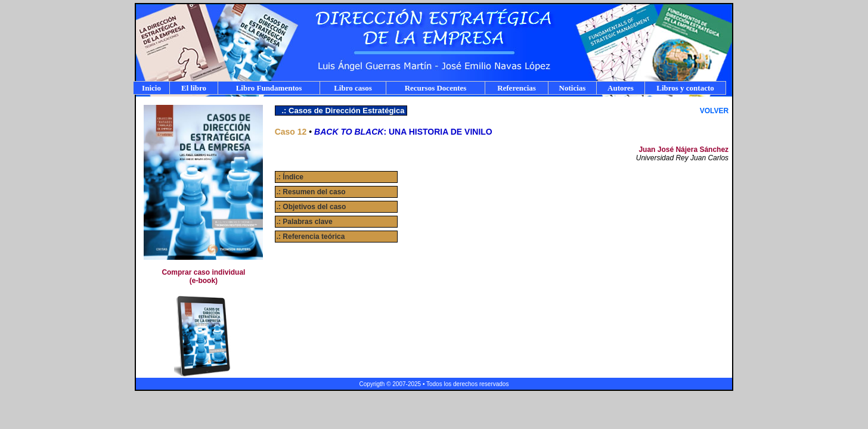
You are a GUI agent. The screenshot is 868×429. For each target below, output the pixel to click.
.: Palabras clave (305, 222)
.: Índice (290, 177)
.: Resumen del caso (311, 192)
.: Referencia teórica (311, 237)
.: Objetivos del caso (311, 207)
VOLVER (714, 111)
